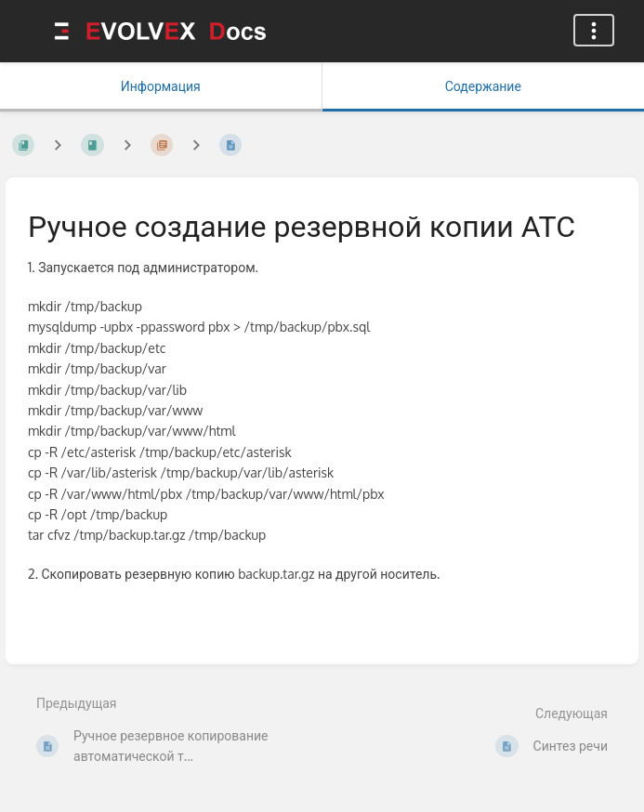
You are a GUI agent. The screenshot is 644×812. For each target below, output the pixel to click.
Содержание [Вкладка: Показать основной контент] (483, 86)
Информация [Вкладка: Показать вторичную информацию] (161, 86)
